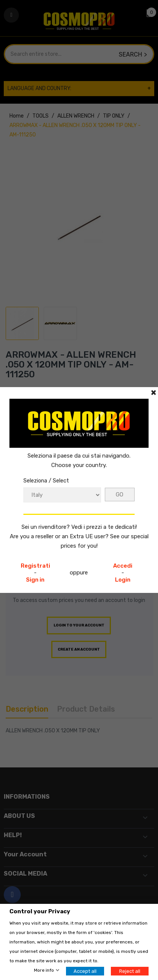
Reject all (130, 971)
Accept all (85, 971)
